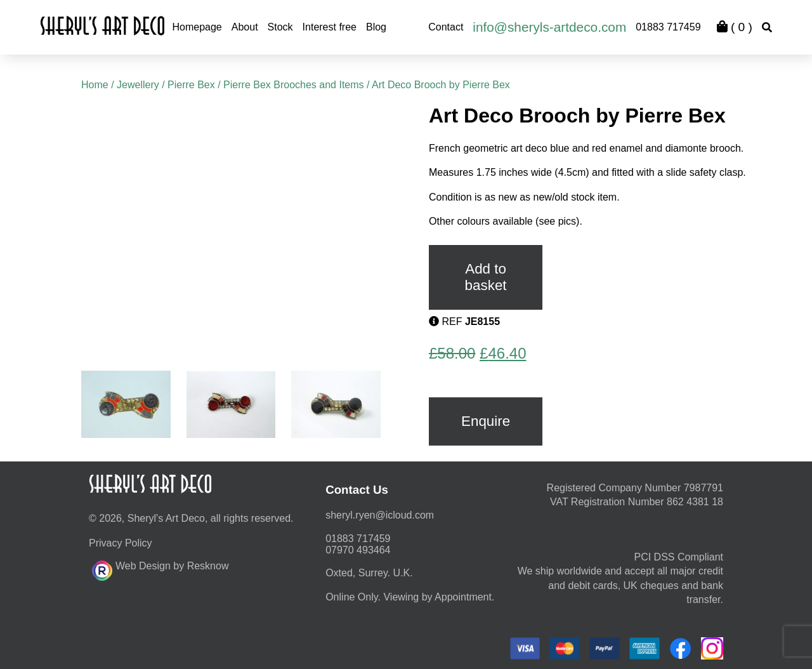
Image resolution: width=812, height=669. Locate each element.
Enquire (486, 421)
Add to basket (486, 277)
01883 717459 (668, 27)
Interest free (330, 27)
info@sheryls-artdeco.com (549, 27)
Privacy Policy (121, 543)
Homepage (197, 27)
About (245, 27)
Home (95, 85)
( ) (735, 27)
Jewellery (138, 85)
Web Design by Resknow (160, 569)
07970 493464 (358, 550)
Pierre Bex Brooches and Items (293, 85)
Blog (376, 27)
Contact (446, 27)
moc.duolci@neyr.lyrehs (380, 515)
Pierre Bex (191, 85)
